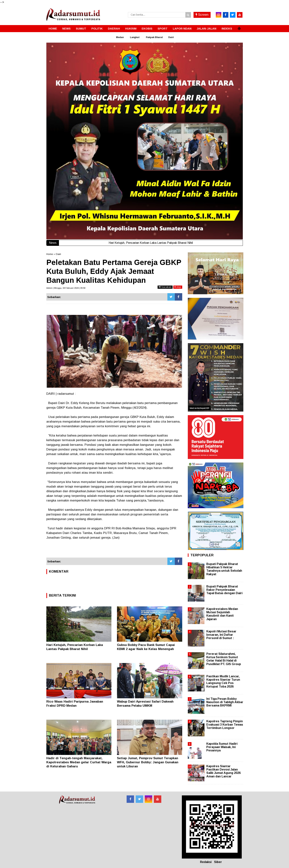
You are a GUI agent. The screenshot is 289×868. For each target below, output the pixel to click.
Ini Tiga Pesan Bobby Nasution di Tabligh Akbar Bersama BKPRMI (225, 702)
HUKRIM (131, 29)
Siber (218, 862)
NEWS (66, 29)
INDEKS (227, 29)
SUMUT (81, 29)
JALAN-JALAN (207, 29)
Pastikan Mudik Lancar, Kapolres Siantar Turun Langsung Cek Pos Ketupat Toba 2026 (223, 681)
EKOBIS (147, 29)
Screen (202, 15)
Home (50, 254)
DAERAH (114, 29)
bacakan (165, 287)
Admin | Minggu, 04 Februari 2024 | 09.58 (66, 288)
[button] (239, 27)
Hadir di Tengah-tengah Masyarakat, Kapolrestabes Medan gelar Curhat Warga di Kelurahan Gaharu (79, 762)
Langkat (135, 37)
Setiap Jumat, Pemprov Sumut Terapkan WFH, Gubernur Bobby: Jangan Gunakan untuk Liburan (148, 762)
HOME (53, 29)
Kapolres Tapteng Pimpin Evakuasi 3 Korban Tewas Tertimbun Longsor (225, 725)
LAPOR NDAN (182, 29)
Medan (120, 37)
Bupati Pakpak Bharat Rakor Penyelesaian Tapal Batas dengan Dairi (224, 590)
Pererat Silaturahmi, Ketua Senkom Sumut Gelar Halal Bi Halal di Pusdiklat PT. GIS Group (224, 659)
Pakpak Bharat (154, 37)
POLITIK (97, 29)
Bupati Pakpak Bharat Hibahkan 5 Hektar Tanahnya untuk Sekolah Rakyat (224, 569)
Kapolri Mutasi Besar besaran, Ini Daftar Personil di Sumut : (221, 635)
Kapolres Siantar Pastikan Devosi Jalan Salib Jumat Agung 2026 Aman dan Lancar (223, 771)
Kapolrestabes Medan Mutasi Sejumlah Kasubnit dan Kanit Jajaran (222, 614)
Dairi (171, 37)
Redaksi (206, 862)
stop (178, 287)
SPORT (163, 29)
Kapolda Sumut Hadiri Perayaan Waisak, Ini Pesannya (222, 747)
